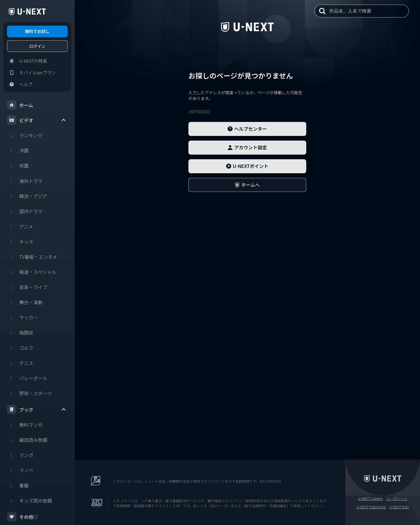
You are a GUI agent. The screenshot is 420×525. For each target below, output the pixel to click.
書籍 (18, 485)
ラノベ (20, 470)
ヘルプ (20, 84)
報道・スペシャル (32, 272)
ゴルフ (20, 348)
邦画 (18, 166)
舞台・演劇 (25, 302)
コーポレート (397, 498)
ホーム (20, 105)
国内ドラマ (25, 211)
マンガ (20, 455)
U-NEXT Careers (371, 498)
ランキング (25, 135)
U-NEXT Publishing (371, 507)
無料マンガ (25, 425)
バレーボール (27, 378)
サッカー (22, 317)
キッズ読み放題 (29, 501)
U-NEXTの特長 (27, 61)
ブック (37, 409)
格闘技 (20, 332)
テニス (20, 363)
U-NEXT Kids (399, 507)
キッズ (20, 242)
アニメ (20, 226)
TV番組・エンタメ (32, 257)
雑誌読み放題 (27, 440)
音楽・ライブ (27, 287)
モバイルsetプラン (31, 73)
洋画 (18, 150)
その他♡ (22, 517)
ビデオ (37, 120)
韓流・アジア (27, 196)
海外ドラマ (25, 181)
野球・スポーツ (29, 393)
